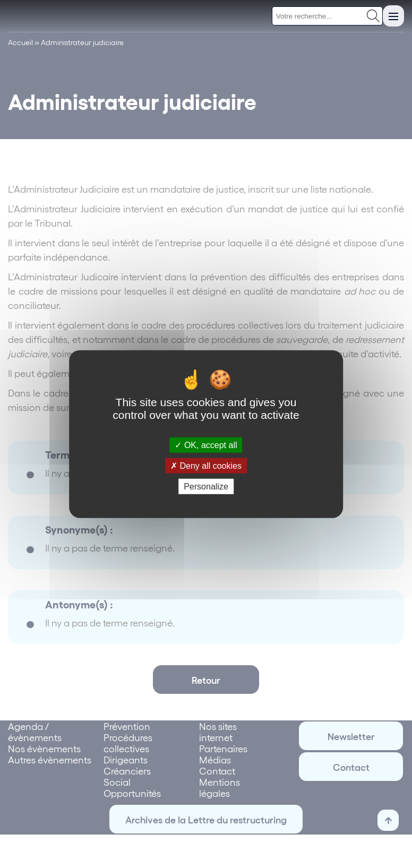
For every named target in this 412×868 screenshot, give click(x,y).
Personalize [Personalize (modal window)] (206, 487)
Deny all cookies (206, 465)
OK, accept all (206, 445)
